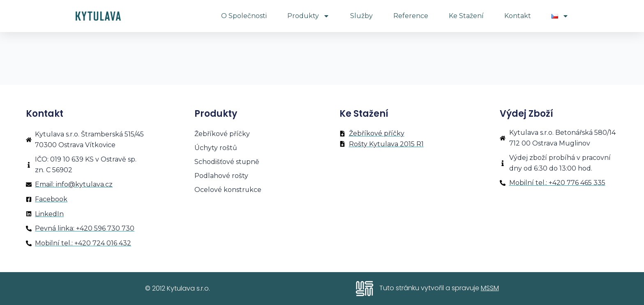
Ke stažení (466, 16)
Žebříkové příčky (222, 134)
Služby (361, 16)
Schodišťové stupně (227, 162)
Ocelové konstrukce (228, 190)
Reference (411, 16)
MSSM (490, 288)
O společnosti (244, 16)
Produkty (308, 16)
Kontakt (518, 16)
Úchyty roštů (216, 148)
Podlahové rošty (221, 176)
